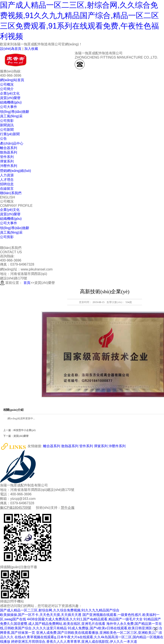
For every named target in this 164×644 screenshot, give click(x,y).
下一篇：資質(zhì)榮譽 (16, 436)
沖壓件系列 (117, 446)
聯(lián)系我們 (11, 193)
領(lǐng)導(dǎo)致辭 (15, 228)
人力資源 (7, 175)
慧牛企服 (68, 508)
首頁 (27, 283)
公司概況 (7, 84)
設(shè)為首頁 (11, 49)
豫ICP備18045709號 (16, 508)
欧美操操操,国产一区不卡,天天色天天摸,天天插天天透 (41, 615)
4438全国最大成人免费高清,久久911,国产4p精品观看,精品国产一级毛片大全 (85, 619)
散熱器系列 (70, 446)
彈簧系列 (101, 446)
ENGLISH (7, 197)
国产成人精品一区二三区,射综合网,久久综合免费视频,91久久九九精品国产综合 (60, 610)
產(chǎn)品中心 (12, 143)
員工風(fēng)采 (11, 232)
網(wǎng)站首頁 (12, 80)
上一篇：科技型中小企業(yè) (19, 430)
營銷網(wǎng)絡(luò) (15, 171)
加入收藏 (31, 49)
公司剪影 (7, 237)
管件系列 (86, 446)
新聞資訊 (7, 125)
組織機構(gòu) (11, 219)
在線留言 (7, 189)
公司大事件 (9, 223)
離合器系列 (52, 446)
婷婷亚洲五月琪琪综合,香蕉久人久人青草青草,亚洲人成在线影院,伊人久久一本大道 (74, 642)
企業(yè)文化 (10, 210)
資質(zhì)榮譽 (10, 214)
